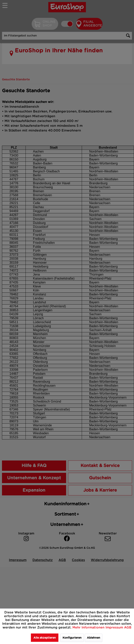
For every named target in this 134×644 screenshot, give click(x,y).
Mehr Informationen (89, 628)
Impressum (115, 628)
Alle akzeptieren (45, 638)
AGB (128, 628)
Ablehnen (94, 638)
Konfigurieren (72, 638)
